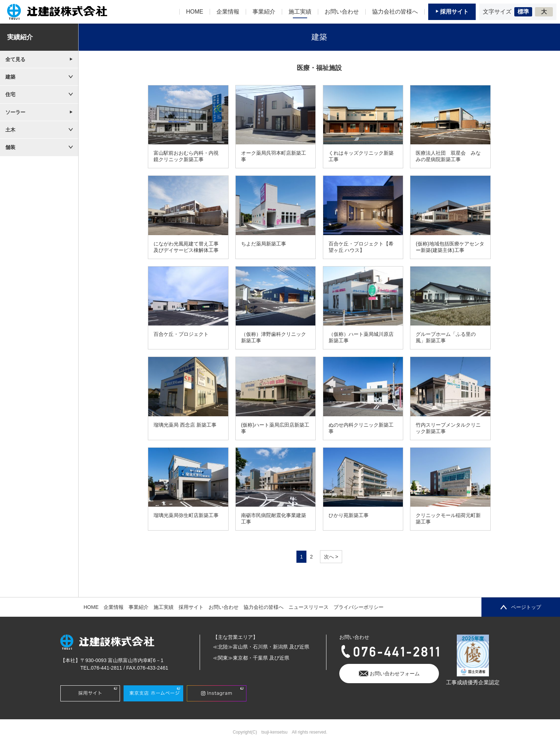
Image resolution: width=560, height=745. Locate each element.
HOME (91, 607)
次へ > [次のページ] (331, 557)
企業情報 (114, 607)
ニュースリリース (309, 607)
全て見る (15, 59)
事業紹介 (139, 607)
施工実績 (164, 607)
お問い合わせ (224, 607)
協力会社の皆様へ (264, 607)
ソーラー (15, 112)
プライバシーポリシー (359, 607)
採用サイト (191, 607)
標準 (523, 12)
